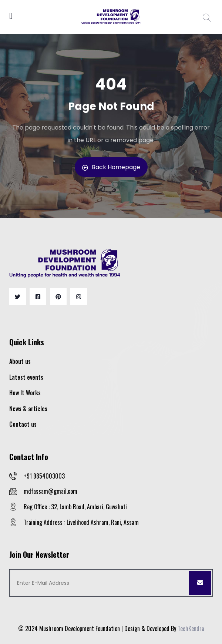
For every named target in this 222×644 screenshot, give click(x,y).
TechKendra (191, 628)
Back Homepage (111, 167)
